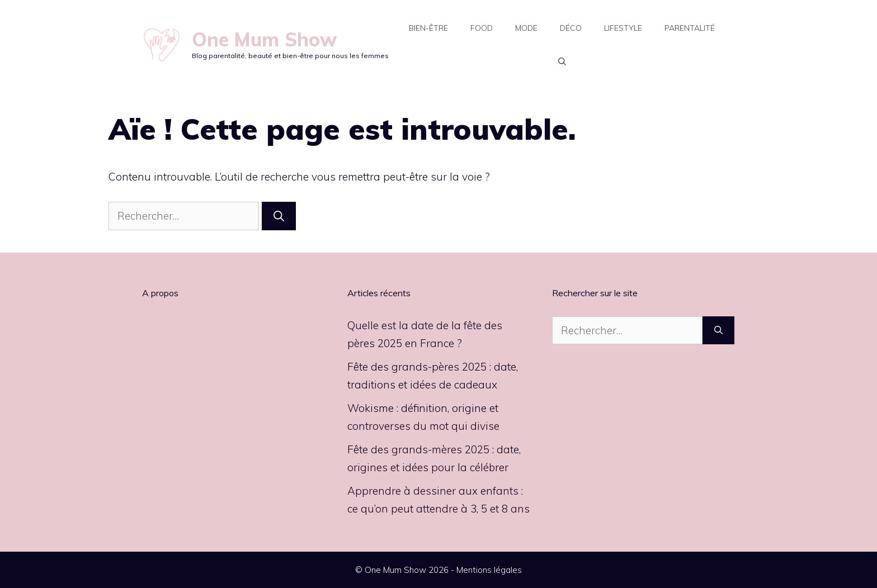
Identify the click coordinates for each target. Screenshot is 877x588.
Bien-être (428, 28)
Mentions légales (489, 570)
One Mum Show (264, 39)
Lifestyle (623, 28)
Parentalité (690, 28)
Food (482, 28)
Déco (571, 28)
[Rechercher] (279, 216)
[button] (562, 61)
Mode (526, 28)
